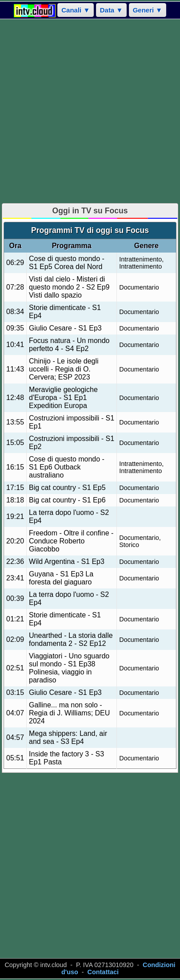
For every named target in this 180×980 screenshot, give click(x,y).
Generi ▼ (148, 10)
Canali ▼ (76, 10)
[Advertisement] (90, 111)
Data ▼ (112, 10)
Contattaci (103, 972)
